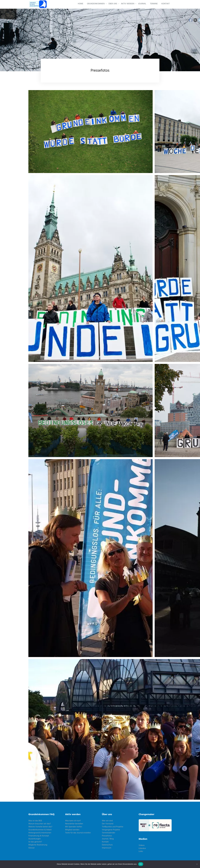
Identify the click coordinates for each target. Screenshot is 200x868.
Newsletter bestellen (74, 824)
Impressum (107, 848)
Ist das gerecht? (35, 842)
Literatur (142, 848)
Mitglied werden (72, 830)
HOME (80, 4)
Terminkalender (109, 833)
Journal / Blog (108, 839)
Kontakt (105, 842)
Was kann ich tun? (73, 821)
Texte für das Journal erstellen (78, 833)
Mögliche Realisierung (38, 845)
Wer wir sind (107, 821)
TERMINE (154, 4)
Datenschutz (107, 845)
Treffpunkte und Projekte (113, 827)
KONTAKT (166, 4)
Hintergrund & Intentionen (40, 833)
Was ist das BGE (35, 821)
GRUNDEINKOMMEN (96, 4)
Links (141, 851)
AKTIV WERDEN (128, 4)
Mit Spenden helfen (74, 827)
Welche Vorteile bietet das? (40, 827)
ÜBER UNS (113, 4)
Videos (142, 845)
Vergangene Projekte (111, 830)
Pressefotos (107, 836)
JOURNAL (142, 4)
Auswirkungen (35, 839)
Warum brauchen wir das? (40, 824)
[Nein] (197, 864)
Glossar (32, 848)
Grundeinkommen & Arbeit (40, 830)
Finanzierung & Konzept (39, 836)
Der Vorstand (108, 824)
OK (141, 864)
